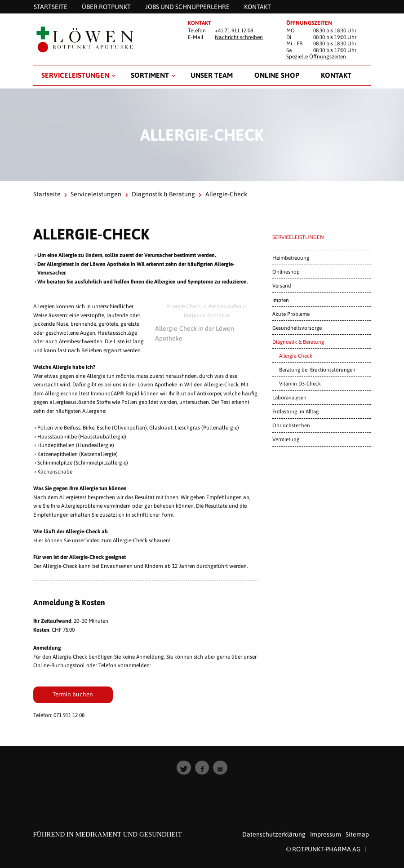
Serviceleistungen (75, 75)
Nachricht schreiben (239, 37)
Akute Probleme (291, 314)
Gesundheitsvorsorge (297, 328)
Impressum (326, 834)
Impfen (281, 300)
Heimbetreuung (291, 258)
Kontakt (336, 75)
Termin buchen (73, 694)
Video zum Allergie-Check (117, 540)
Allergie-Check (296, 356)
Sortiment (150, 75)
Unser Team (212, 75)
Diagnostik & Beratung (163, 194)
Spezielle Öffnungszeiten (316, 57)
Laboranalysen (289, 397)
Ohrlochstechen (291, 425)
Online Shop (277, 75)
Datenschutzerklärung (274, 834)
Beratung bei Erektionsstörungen (317, 370)
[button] (184, 768)
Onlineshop (286, 272)
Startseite (47, 194)
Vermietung (286, 439)
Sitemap (357, 834)
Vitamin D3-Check (300, 383)
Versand (282, 286)
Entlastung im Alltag (295, 411)
